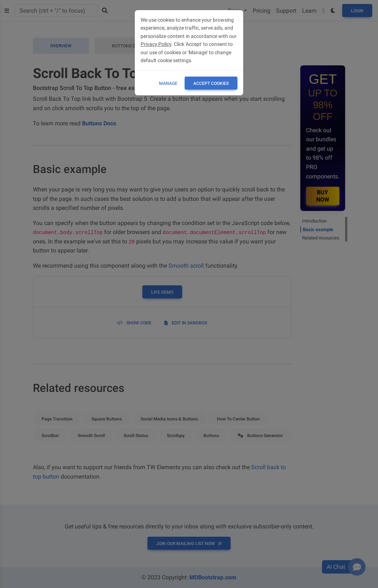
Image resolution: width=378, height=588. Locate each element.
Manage (168, 83)
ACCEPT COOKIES (211, 83)
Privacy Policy (156, 44)
